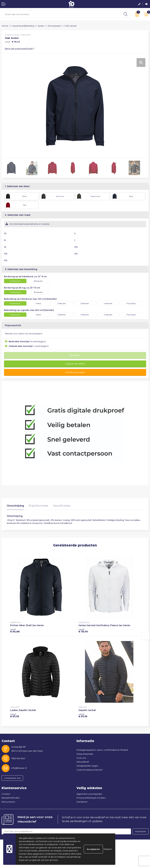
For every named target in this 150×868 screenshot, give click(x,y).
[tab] (15, 507)
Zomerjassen (54, 26)
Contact (6, 794)
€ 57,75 (14, 715)
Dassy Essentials (85, 754)
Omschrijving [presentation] (15, 506)
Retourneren (8, 802)
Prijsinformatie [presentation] (39, 506)
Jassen (41, 26)
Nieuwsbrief (83, 762)
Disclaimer (82, 802)
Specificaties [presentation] (62, 506)
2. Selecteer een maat (18, 215)
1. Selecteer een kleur (17, 186)
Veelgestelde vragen (87, 766)
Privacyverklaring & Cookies (91, 798)
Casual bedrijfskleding (23, 26)
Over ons (81, 758)
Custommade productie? (90, 770)
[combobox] (61, 14)
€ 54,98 (15, 630)
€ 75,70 (83, 630)
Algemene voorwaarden (89, 794)
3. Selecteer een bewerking (21, 269)
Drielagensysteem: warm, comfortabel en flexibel (102, 750)
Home (5, 26)
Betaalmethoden (11, 798)
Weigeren (108, 849)
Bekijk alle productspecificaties (20, 48)
